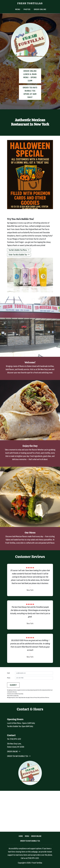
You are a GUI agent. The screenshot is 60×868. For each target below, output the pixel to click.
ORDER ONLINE (14, 752)
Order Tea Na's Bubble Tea (19, 255)
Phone (9, 678)
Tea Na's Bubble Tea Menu (19, 250)
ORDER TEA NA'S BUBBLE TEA (19, 756)
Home (21, 836)
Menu (18, 9)
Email (8, 673)
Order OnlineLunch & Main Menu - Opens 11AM (30, 76)
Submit (13, 685)
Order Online (40, 9)
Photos (27, 9)
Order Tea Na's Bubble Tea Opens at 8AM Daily (30, 92)
